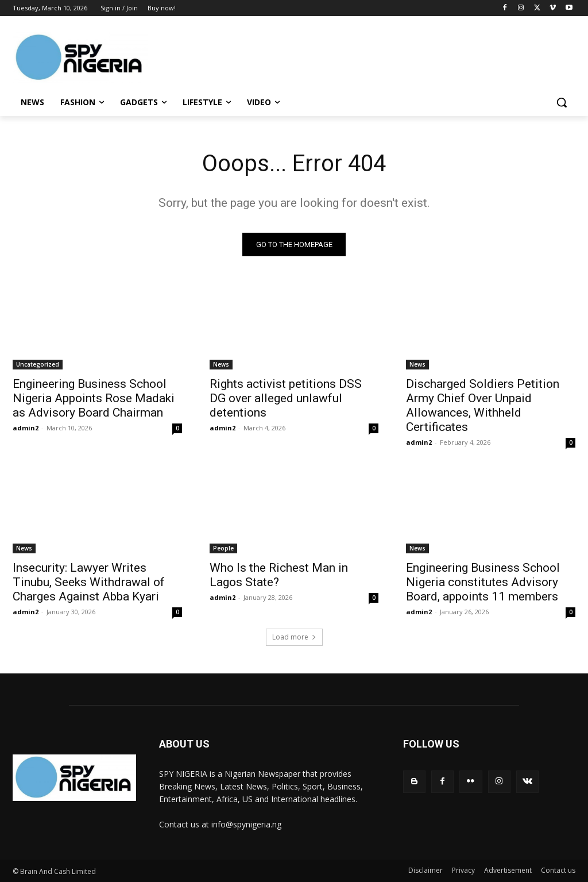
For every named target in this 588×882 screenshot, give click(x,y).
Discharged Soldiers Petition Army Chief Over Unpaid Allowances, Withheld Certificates (483, 405)
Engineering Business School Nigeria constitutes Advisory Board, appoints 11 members (483, 582)
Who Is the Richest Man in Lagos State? (279, 575)
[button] (562, 102)
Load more (294, 637)
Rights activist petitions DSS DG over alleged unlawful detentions (286, 398)
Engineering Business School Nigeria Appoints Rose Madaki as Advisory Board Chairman (94, 398)
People (223, 548)
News (221, 364)
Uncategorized (38, 364)
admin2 (26, 428)
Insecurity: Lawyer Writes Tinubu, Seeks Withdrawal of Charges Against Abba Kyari (89, 582)
